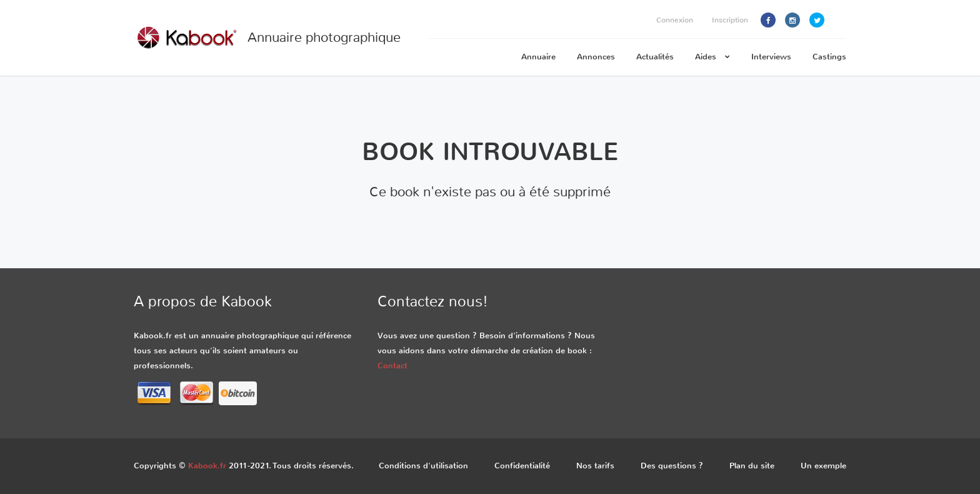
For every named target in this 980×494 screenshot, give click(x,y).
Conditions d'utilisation (423, 466)
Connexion (675, 20)
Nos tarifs (595, 466)
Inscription (730, 20)
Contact (392, 365)
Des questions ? (672, 466)
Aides (712, 57)
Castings (829, 57)
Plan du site (752, 466)
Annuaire (538, 57)
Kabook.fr (207, 466)
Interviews (771, 57)
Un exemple (823, 466)
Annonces (596, 57)
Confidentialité (522, 466)
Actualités (655, 57)
